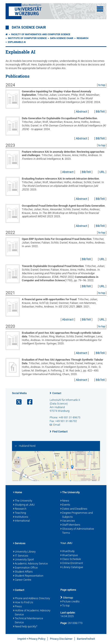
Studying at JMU (24, 505)
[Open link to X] (17, 402)
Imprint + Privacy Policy (31, 639)
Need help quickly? (25, 627)
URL (102, 172)
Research (83, 38)
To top (65, 606)
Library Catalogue (72, 567)
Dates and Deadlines (74, 509)
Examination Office (25, 568)
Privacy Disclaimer (61, 639)
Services (19, 544)
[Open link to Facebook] (28, 402)
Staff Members (70, 525)
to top (102, 85)
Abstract (82, 112)
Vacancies (68, 521)
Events (65, 505)
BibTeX (100, 112)
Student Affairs (23, 572)
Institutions (21, 517)
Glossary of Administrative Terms (77, 531)
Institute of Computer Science (27, 38)
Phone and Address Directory (31, 599)
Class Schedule (71, 559)
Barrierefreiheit (86, 639)
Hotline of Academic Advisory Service (32, 613)
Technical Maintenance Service (28, 621)
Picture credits (70, 602)
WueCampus (69, 556)
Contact (57, 393)
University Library (24, 552)
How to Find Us (23, 603)
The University (23, 501)
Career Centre (22, 580)
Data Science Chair (29, 28)
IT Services (21, 556)
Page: (64, 623)
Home (18, 493)
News (65, 501)
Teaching (19, 513)
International (21, 521)
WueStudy (67, 551)
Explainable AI (17, 42)
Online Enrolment (72, 563)
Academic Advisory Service (30, 564)
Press (17, 607)
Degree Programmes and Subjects (77, 515)
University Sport (23, 560)
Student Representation (28, 576)
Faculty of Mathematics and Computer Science (41, 34)
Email (57, 425)
